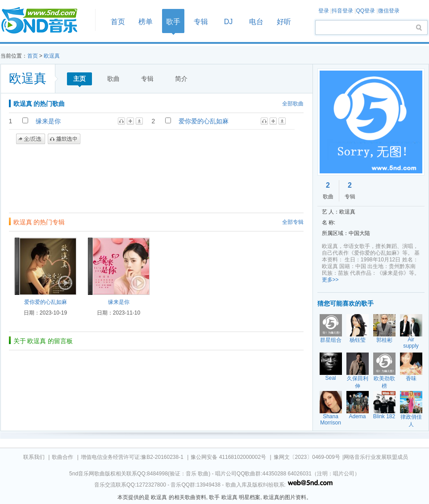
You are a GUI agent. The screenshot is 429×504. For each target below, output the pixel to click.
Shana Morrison (331, 420)
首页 (45, 21)
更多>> (330, 280)
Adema (357, 416)
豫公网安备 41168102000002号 (228, 457)
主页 (79, 79)
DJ (229, 22)
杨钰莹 (358, 340)
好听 (284, 22)
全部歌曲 (293, 104)
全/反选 (31, 139)
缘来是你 (48, 121)
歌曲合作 (62, 457)
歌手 (173, 22)
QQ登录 (365, 11)
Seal (330, 378)
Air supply (411, 343)
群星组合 (331, 340)
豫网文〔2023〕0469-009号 (307, 457)
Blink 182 (384, 416)
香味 (411, 378)
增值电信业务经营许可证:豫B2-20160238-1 (132, 457)
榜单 (146, 22)
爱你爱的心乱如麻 (204, 121)
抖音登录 (342, 11)
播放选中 (64, 139)
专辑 (201, 22)
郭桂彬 (384, 340)
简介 (181, 79)
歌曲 (113, 79)
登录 (324, 11)
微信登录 (389, 11)
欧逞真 (52, 56)
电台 (256, 22)
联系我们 (34, 457)
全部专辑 (293, 222)
